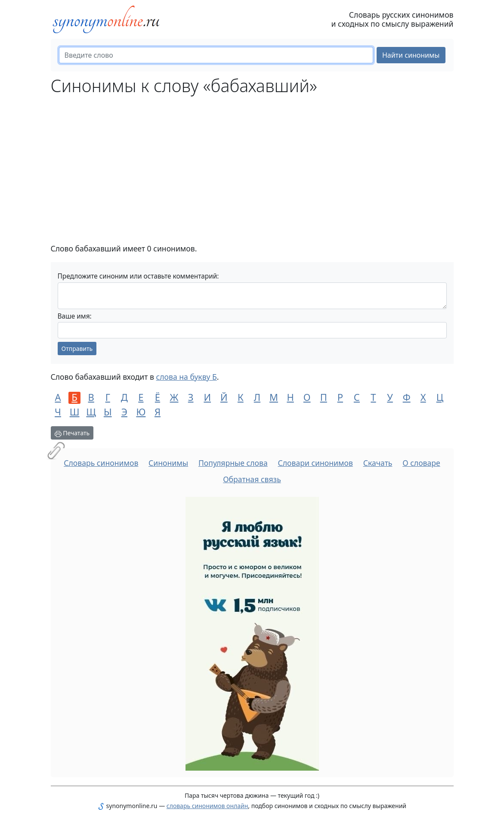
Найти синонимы (411, 55)
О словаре (421, 463)
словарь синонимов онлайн (207, 806)
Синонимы (168, 463)
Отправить (77, 349)
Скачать (378, 463)
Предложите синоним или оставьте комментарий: (138, 276)
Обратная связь (252, 479)
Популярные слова (233, 463)
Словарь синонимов (101, 463)
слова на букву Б (187, 377)
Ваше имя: (75, 316)
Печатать (72, 433)
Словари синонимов (315, 463)
